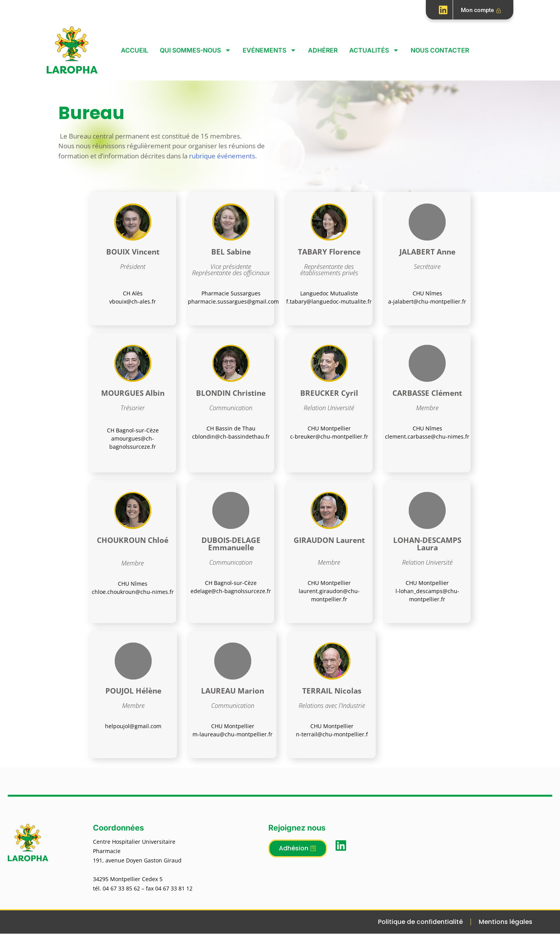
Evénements (269, 50)
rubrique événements (222, 156)
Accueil (135, 50)
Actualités (374, 50)
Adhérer (323, 50)
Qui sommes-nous (195, 50)
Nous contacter (440, 50)
